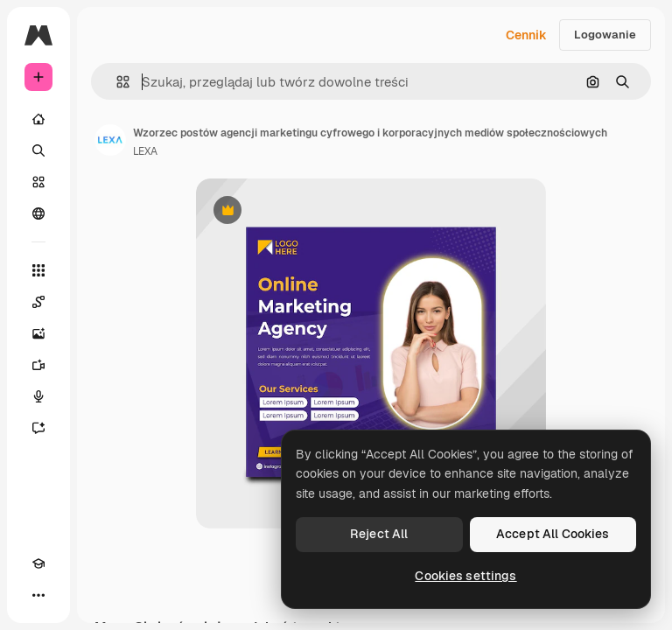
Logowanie (605, 35)
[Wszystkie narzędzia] (38, 270)
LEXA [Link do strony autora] (145, 151)
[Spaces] (38, 302)
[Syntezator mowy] (38, 396)
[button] (116, 82)
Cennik (526, 35)
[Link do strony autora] (110, 140)
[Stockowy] (38, 182)
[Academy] (38, 563)
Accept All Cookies (553, 534)
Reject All (379, 534)
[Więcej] (38, 595)
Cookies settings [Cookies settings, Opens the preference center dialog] (465, 576)
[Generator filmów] (38, 365)
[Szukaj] (38, 150)
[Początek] (38, 119)
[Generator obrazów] (38, 333)
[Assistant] (38, 428)
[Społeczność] (38, 213)
